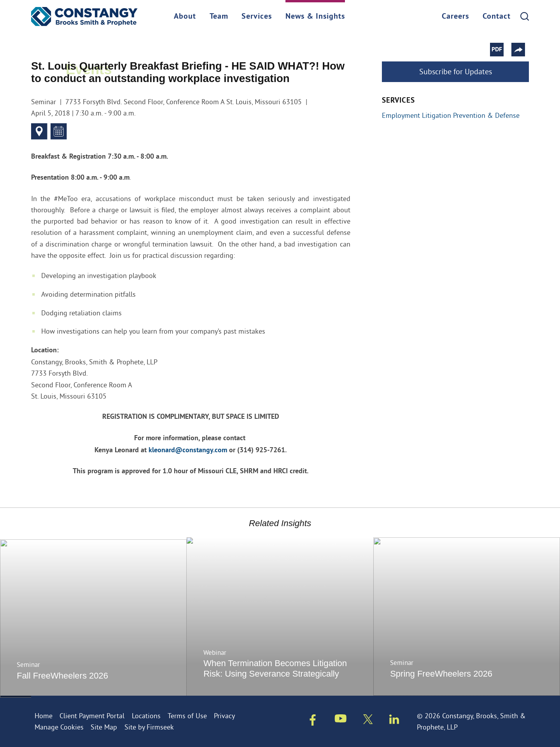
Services (257, 17)
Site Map (104, 727)
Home (44, 716)
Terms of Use (187, 716)
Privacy (224, 716)
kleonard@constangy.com (188, 450)
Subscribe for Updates (456, 71)
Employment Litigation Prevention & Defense (451, 115)
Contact (497, 17)
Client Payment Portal (92, 716)
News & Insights (315, 17)
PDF (501, 50)
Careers (455, 17)
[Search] (525, 16)
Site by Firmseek (149, 727)
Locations (146, 716)
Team (219, 17)
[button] (522, 50)
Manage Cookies (59, 727)
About (185, 17)
